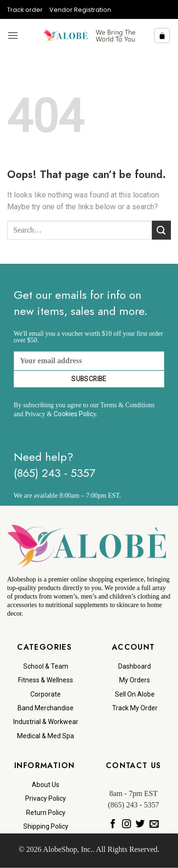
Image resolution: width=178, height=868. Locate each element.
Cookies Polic (73, 414)
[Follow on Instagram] (126, 824)
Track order (25, 10)
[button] (13, 35)
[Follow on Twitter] (140, 824)
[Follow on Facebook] (113, 824)
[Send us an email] (154, 824)
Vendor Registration (80, 10)
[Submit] (161, 230)
